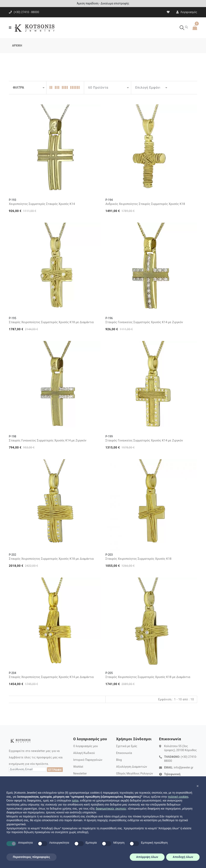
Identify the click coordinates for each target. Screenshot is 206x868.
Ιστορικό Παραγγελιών (88, 760)
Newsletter (80, 774)
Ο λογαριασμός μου (85, 746)
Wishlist (78, 767)
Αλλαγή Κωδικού (84, 753)
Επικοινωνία (124, 753)
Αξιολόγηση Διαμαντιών (132, 767)
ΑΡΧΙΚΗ (17, 46)
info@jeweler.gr (183, 767)
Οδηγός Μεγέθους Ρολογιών (134, 774)
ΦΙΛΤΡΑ (18, 88)
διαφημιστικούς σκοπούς (111, 809)
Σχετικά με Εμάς (127, 746)
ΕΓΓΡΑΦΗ (55, 770)
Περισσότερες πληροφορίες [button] (31, 857)
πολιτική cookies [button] (178, 797)
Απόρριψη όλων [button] (147, 857)
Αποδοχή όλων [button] (183, 857)
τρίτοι (75, 801)
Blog (119, 760)
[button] (198, 786)
